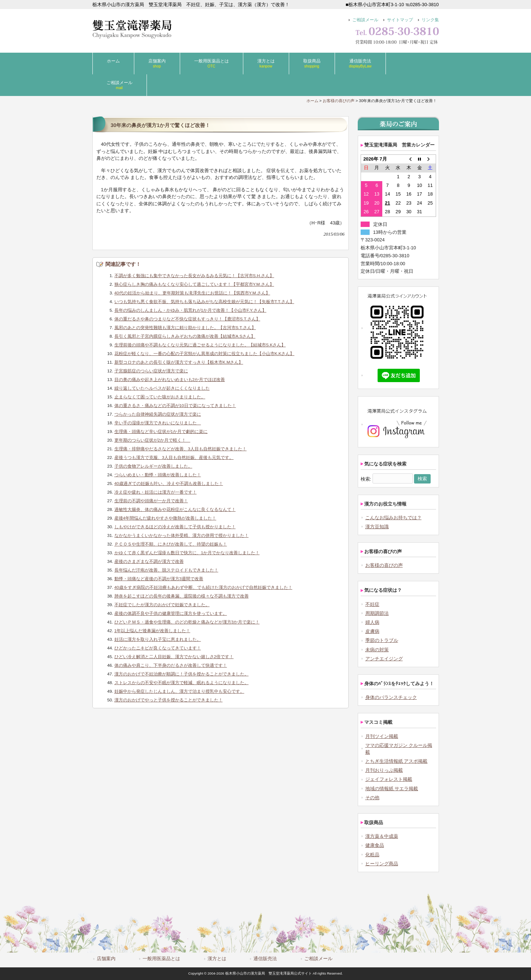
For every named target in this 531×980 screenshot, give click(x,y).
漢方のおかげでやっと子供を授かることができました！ (169, 700)
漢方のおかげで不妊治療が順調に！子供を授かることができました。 (182, 674)
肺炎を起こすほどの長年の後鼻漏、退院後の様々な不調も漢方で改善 (182, 596)
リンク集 (430, 20)
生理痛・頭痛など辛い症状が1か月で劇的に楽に (161, 431)
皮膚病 (372, 631)
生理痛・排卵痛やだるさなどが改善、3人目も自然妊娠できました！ (181, 449)
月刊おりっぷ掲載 (384, 770)
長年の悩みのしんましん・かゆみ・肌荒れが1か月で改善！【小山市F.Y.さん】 (190, 310)
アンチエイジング (384, 659)
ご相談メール (365, 20)
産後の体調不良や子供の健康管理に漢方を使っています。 (171, 613)
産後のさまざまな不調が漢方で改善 (149, 561)
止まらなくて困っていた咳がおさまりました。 (160, 397)
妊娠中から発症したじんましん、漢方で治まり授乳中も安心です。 (179, 691)
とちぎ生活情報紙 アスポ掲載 (397, 761)
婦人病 (372, 622)
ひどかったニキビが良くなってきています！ (158, 648)
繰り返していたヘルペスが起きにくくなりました (162, 388)
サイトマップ (400, 20)
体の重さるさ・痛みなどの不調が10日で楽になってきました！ (175, 405)
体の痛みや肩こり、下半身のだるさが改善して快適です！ (171, 665)
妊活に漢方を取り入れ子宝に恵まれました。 (158, 639)
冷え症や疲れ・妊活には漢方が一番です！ (156, 492)
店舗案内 (106, 959)
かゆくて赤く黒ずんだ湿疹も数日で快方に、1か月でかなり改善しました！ (187, 553)
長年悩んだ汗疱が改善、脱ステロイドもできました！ (166, 570)
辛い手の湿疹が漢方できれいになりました (158, 423)
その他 (372, 798)
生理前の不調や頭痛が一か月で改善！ (151, 501)
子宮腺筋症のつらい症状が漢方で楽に (151, 371)
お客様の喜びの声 (339, 101)
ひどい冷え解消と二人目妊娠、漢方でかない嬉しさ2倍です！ (174, 657)
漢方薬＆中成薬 (382, 836)
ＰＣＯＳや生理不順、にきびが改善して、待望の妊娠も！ (171, 544)
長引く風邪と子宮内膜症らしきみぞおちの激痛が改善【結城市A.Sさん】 (185, 336)
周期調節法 (377, 613)
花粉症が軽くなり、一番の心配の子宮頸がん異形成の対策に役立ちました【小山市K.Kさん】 (204, 353)
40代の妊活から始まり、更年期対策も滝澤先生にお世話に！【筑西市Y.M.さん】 (192, 293)
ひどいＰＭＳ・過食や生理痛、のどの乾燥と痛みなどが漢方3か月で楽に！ (187, 622)
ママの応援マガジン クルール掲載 (399, 749)
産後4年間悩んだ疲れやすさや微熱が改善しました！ (166, 518)
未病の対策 (377, 650)
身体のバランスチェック (391, 697)
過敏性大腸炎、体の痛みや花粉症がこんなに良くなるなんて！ (175, 509)
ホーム (312, 101)
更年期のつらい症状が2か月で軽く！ (153, 440)
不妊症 (372, 604)
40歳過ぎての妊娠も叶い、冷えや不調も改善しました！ (169, 483)
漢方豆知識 (377, 527)
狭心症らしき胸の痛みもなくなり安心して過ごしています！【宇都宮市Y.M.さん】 (194, 284)
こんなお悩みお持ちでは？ (393, 518)
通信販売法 (265, 959)
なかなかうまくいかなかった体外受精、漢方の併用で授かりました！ (182, 535)
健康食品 (375, 845)
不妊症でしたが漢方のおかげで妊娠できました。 (162, 605)
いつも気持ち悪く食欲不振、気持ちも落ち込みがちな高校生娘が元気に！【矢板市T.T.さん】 (204, 301)
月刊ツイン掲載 (382, 736)
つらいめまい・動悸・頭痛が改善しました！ (158, 475)
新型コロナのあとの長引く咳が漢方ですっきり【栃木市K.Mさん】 (179, 362)
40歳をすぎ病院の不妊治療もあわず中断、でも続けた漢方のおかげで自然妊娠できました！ (203, 587)
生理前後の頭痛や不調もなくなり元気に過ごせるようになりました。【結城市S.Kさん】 (200, 345)
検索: (366, 479)
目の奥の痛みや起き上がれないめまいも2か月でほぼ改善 (170, 379)
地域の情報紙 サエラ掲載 (392, 789)
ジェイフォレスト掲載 (389, 779)
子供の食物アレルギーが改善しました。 (153, 466)
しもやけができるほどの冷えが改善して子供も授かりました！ (175, 527)
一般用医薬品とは (161, 959)
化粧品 (372, 855)
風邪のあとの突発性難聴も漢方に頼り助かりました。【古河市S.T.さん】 (185, 327)
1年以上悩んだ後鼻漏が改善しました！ (153, 631)
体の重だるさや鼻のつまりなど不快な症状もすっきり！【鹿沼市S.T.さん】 (187, 319)
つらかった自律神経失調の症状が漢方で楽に (158, 414)
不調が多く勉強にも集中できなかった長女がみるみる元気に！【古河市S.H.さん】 (194, 275)
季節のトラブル (382, 640)
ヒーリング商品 (382, 864)
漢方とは (217, 959)
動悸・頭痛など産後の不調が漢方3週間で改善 (159, 579)
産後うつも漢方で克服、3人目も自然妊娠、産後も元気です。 (174, 457)
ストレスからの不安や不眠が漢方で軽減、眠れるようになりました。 (182, 682)
